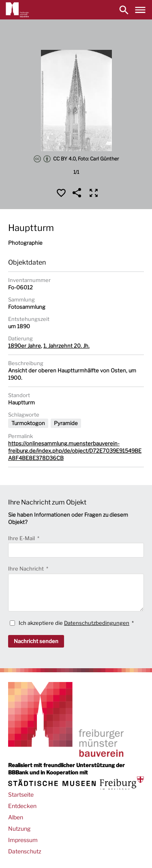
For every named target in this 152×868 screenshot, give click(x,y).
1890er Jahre (25, 346)
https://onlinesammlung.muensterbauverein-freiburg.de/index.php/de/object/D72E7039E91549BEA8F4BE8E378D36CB (75, 451)
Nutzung (19, 828)
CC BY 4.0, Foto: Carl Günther (76, 159)
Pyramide (66, 423)
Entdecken (22, 806)
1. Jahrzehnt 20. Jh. (66, 346)
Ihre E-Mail (22, 538)
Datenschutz (25, 851)
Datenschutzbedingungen (97, 623)
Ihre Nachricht (27, 569)
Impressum (23, 840)
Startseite (21, 794)
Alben (16, 817)
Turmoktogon (28, 423)
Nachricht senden (36, 641)
